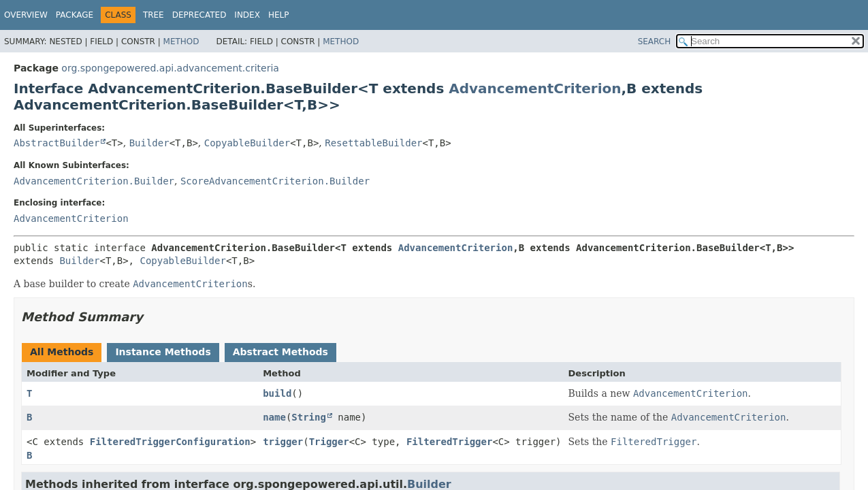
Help (279, 15)
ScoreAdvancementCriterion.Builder (275, 181)
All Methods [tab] (62, 352)
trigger (283, 442)
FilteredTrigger (449, 442)
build (277, 393)
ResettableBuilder (373, 143)
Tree (154, 15)
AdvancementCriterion (535, 88)
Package (75, 15)
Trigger (329, 442)
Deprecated (199, 15)
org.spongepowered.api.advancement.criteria (170, 68)
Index (247, 15)
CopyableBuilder (247, 143)
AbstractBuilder (57, 143)
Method (181, 42)
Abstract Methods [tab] (280, 352)
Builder (149, 143)
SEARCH (655, 42)
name (274, 417)
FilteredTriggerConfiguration (170, 442)
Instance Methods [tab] (163, 352)
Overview (26, 15)
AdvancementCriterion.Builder (94, 181)
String (309, 417)
